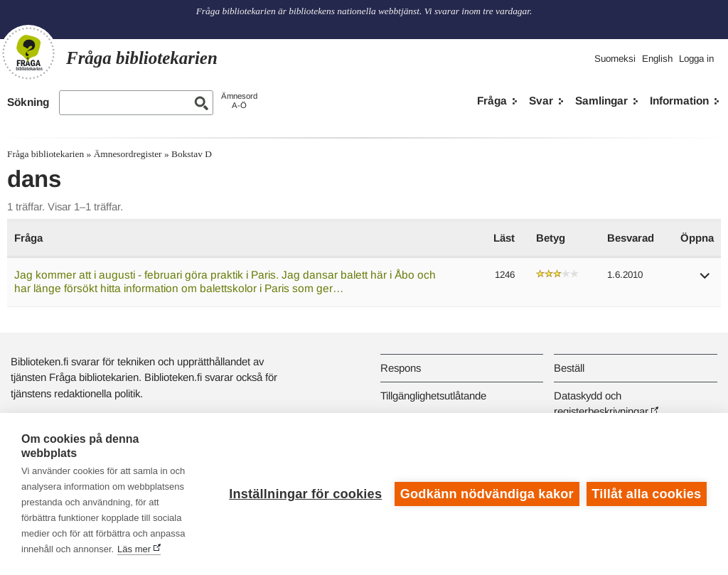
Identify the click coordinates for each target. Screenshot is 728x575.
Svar (541, 101)
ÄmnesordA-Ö (239, 101)
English (657, 59)
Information (679, 101)
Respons (401, 368)
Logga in (696, 59)
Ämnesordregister (128, 154)
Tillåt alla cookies (646, 494)
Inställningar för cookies (305, 494)
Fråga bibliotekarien (45, 154)
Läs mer (134, 549)
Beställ (569, 368)
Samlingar (601, 101)
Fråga (492, 101)
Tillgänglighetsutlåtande (433, 396)
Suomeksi (615, 59)
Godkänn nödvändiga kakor (487, 494)
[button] (705, 280)
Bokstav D (192, 154)
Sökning (28, 102)
